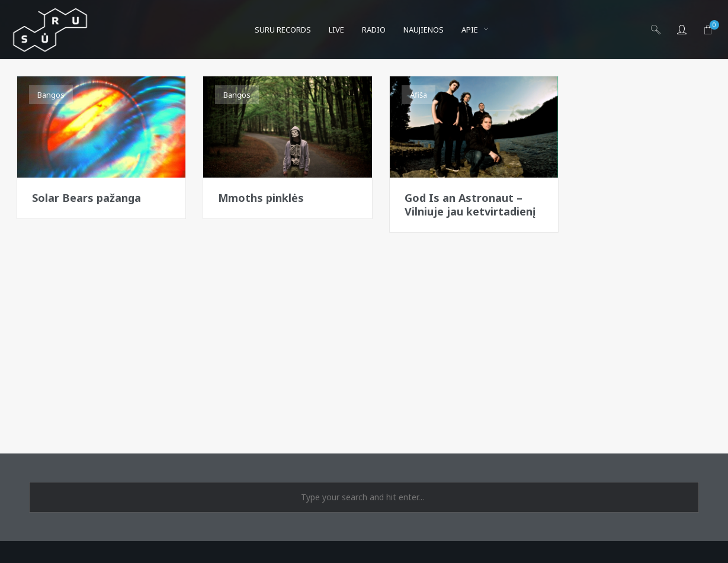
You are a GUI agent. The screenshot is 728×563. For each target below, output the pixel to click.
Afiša (418, 95)
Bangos (51, 95)
